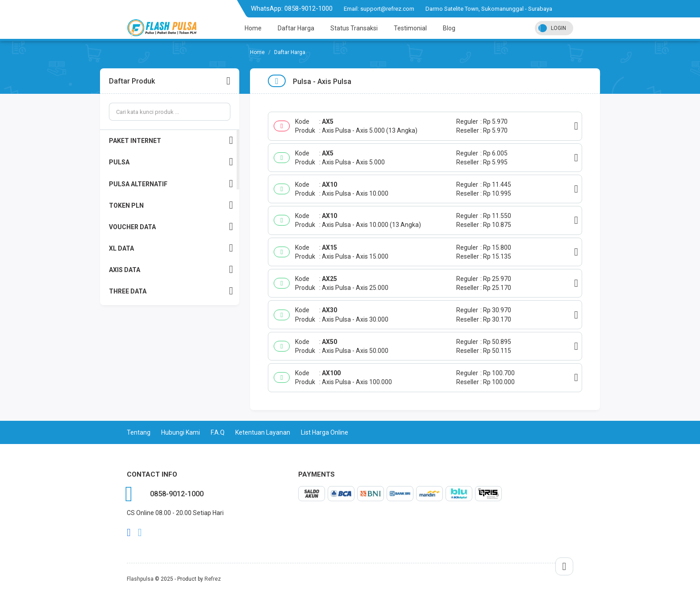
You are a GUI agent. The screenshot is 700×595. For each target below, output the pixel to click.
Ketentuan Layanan (263, 432)
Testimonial (410, 28)
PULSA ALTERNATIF (171, 184)
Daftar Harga (296, 28)
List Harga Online (325, 432)
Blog (449, 28)
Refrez (213, 579)
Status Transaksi (354, 28)
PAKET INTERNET (171, 140)
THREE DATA (171, 291)
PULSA (171, 162)
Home (253, 28)
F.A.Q (218, 432)
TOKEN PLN (171, 205)
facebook (129, 532)
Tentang (139, 432)
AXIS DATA (171, 270)
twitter (140, 532)
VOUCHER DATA (171, 227)
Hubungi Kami (181, 432)
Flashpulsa (140, 579)
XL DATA (171, 248)
